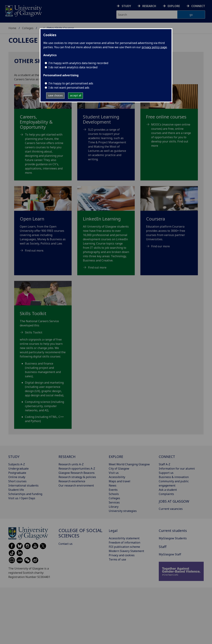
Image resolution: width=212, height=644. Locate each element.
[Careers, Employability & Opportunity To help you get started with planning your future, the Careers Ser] (43, 134)
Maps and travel (120, 481)
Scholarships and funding (25, 494)
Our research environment (76, 485)
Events (113, 490)
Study (126, 6)
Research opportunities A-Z (77, 469)
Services (114, 502)
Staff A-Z (165, 464)
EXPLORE (116, 457)
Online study (17, 477)
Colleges (28, 28)
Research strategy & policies (77, 477)
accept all (76, 95)
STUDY (14, 457)
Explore (174, 6)
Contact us (66, 544)
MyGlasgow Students (173, 538)
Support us (166, 473)
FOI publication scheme (124, 547)
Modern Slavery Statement (126, 551)
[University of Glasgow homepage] (23, 11)
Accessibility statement (124, 538)
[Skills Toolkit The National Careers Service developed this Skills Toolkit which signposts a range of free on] (43, 356)
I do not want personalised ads (69, 88)
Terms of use (117, 559)
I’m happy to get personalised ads (71, 83)
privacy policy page (154, 47)
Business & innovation (174, 477)
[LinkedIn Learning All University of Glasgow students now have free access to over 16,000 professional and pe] (106, 232)
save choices (55, 95)
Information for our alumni (177, 469)
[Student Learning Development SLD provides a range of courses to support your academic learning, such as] (106, 127)
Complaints (166, 494)
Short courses (17, 481)
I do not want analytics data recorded (73, 67)
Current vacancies (171, 509)
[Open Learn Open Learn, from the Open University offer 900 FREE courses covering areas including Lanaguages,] (43, 223)
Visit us (114, 473)
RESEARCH (67, 457)
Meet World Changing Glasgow (129, 464)
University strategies (123, 511)
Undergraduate (18, 469)
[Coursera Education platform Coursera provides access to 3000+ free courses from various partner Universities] (169, 221)
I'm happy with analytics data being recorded (78, 63)
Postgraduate (17, 473)
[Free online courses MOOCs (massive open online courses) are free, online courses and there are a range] (169, 120)
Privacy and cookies (122, 555)
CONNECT (167, 457)
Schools (114, 494)
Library (114, 507)
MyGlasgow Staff (170, 554)
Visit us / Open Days (22, 498)
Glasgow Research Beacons (77, 473)
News (113, 485)
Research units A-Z (71, 464)
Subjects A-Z (17, 464)
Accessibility (117, 477)
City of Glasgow (119, 469)
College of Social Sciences (80, 533)
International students (23, 485)
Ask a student (168, 490)
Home (12, 28)
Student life (16, 490)
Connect (198, 6)
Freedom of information (124, 542)
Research (149, 6)
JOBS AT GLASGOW (174, 501)
